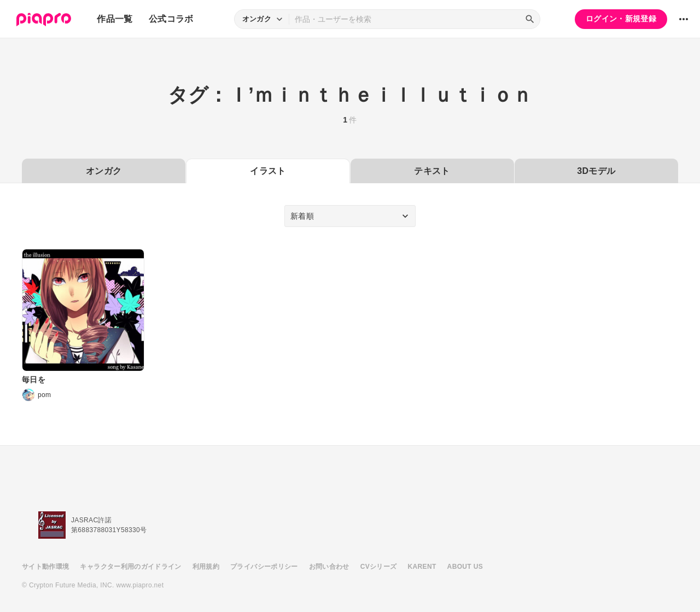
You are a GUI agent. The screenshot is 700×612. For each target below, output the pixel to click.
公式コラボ (171, 19)
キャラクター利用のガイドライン (130, 567)
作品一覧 (115, 19)
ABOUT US (465, 567)
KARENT (422, 567)
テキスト (432, 171)
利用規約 (206, 567)
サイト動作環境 (45, 567)
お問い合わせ (329, 567)
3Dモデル (596, 171)
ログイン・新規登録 (621, 19)
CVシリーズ (379, 567)
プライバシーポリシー (264, 567)
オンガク (104, 171)
